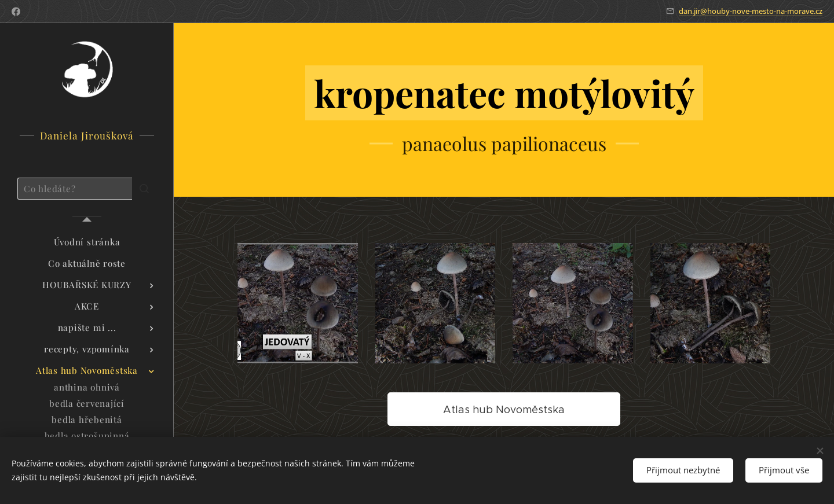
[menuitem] (87, 242)
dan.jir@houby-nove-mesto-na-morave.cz (751, 11)
